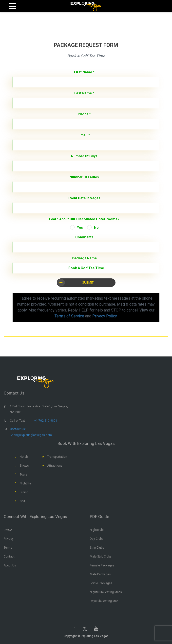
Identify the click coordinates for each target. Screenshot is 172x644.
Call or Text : (18, 421)
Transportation (57, 457)
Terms (8, 548)
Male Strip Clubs (101, 557)
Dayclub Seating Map (104, 601)
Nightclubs (97, 530)
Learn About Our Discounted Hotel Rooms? (84, 219)
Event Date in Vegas (84, 198)
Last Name (84, 93)
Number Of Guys (84, 156)
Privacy (9, 539)
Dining (24, 492)
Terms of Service (69, 316)
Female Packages (102, 565)
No (96, 228)
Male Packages (100, 574)
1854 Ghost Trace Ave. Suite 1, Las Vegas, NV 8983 (39, 409)
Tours (24, 475)
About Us (10, 565)
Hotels (24, 457)
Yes (80, 228)
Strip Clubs (97, 548)
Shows (24, 466)
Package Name (84, 258)
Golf (22, 501)
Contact (9, 557)
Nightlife (25, 483)
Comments (84, 237)
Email (84, 135)
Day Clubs (97, 539)
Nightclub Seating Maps (106, 592)
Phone (84, 114)
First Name (84, 72)
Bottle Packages (101, 583)
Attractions (55, 466)
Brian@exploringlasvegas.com (31, 435)
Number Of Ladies (84, 177)
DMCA (8, 530)
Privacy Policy (105, 316)
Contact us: (18, 429)
